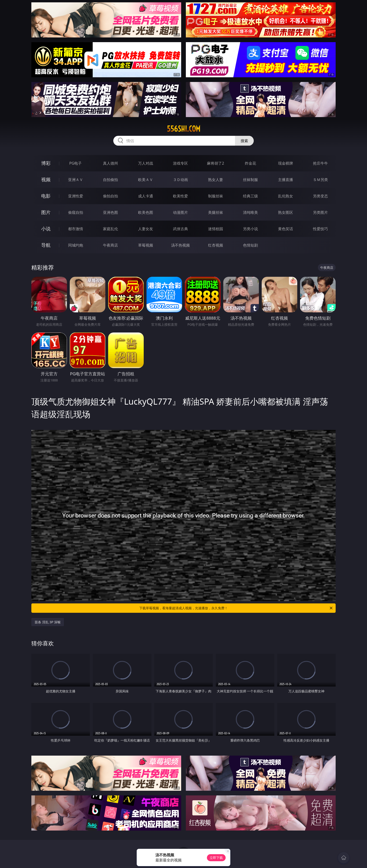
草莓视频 (146, 245)
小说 (46, 229)
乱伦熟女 (286, 196)
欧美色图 (146, 212)
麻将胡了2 (215, 163)
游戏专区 (180, 163)
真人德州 (110, 163)
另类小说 (250, 229)
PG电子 (75, 163)
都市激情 (76, 229)
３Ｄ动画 (180, 180)
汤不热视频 (180, 245)
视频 (46, 179)
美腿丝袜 (216, 212)
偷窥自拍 (76, 212)
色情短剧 (250, 245)
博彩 (46, 163)
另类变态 (320, 196)
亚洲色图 (110, 212)
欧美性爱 (180, 196)
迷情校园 (216, 229)
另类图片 (320, 212)
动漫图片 (180, 212)
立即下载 (216, 858)
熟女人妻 (216, 180)
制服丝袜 (216, 196)
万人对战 (146, 163)
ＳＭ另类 (320, 180)
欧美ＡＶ (146, 180)
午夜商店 (110, 245)
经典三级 (250, 196)
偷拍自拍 (110, 196)
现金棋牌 (286, 163)
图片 (46, 212)
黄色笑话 (286, 229)
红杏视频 (216, 245)
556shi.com (184, 129)
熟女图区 (286, 212)
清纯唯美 (250, 212)
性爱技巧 (320, 229)
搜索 (244, 141)
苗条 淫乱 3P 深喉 (48, 622)
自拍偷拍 (110, 180)
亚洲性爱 (76, 196)
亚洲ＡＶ (76, 180)
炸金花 (250, 163)
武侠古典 (180, 229)
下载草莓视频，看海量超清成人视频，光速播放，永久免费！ (236, 608)
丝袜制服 (250, 180)
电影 (46, 196)
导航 (46, 245)
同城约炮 (76, 245)
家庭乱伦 (110, 229)
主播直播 (286, 180)
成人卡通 (146, 196)
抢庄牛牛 (320, 163)
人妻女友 (146, 229)
